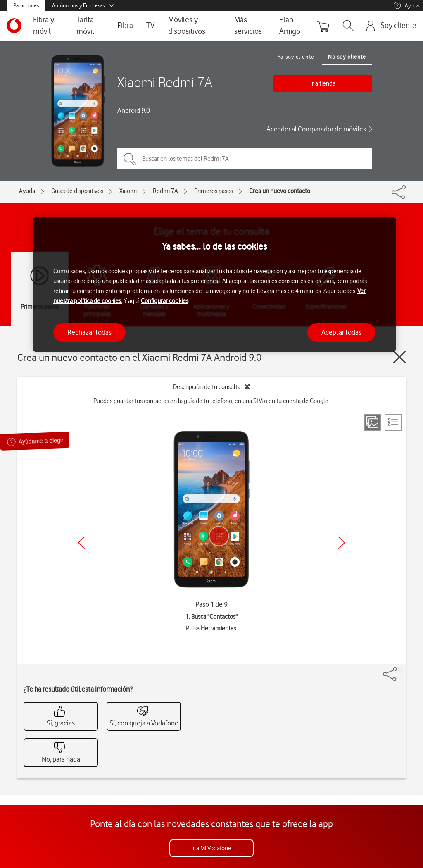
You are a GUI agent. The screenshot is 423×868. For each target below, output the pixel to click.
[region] (214, 285)
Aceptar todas (341, 332)
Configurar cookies (165, 301)
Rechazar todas (89, 332)
